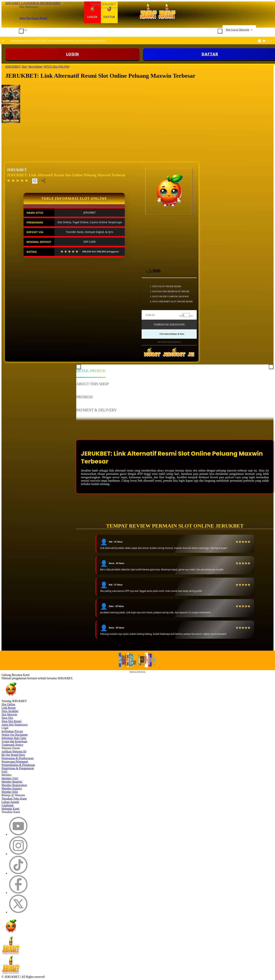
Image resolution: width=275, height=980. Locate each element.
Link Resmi (9, 708)
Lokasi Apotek (10, 802)
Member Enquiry (12, 788)
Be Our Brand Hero (13, 755)
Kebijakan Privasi (12, 731)
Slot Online (8, 704)
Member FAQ (10, 778)
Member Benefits (12, 782)
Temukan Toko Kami (14, 799)
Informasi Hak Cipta (14, 738)
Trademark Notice (12, 745)
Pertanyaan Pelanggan (15, 762)
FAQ (4, 772)
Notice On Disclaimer (15, 735)
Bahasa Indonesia (137, 672)
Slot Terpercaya (29, 6)
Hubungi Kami (10, 809)
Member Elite (10, 792)
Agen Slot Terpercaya (14, 725)
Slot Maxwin (9, 714)
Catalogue (8, 805)
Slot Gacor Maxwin (237, 30)
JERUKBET (17, 170)
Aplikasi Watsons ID (14, 751)
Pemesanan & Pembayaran (18, 758)
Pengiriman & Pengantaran (18, 768)
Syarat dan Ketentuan (14, 741)
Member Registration (14, 785)
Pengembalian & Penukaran (18, 765)
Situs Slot (7, 718)
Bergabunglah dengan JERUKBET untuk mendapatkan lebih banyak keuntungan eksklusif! (59, 40)
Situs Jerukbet (10, 711)
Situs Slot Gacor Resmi (33, 18)
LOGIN (73, 54)
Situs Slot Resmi (11, 721)
